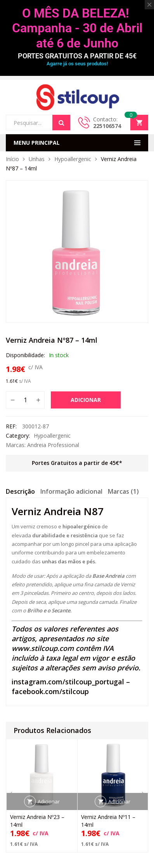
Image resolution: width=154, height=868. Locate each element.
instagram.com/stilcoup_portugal (68, 682)
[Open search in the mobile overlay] (38, 123)
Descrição (20, 491)
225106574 (107, 126)
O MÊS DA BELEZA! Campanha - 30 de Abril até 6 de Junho (77, 28)
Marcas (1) (123, 491)
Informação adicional (71, 491)
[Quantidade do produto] (25, 400)
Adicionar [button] (49, 801)
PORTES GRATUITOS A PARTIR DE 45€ (77, 56)
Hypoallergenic (73, 159)
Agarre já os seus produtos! (77, 64)
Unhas (37, 159)
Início (12, 159)
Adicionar (86, 400)
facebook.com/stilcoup (50, 691)
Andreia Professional (53, 445)
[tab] (20, 493)
